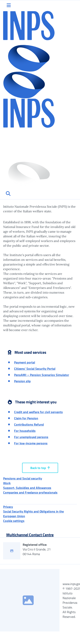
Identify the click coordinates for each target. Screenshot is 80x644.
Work (7, 483)
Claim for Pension (26, 418)
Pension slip (22, 381)
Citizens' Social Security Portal (35, 369)
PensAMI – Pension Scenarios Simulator (42, 375)
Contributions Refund (29, 424)
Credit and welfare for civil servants (38, 412)
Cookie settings (14, 521)
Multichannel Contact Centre (30, 535)
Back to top (40, 468)
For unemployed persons (31, 437)
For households (25, 431)
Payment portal (25, 362)
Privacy (8, 507)
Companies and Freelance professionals (30, 492)
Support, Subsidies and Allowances (27, 488)
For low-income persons (31, 443)
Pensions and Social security (23, 478)
